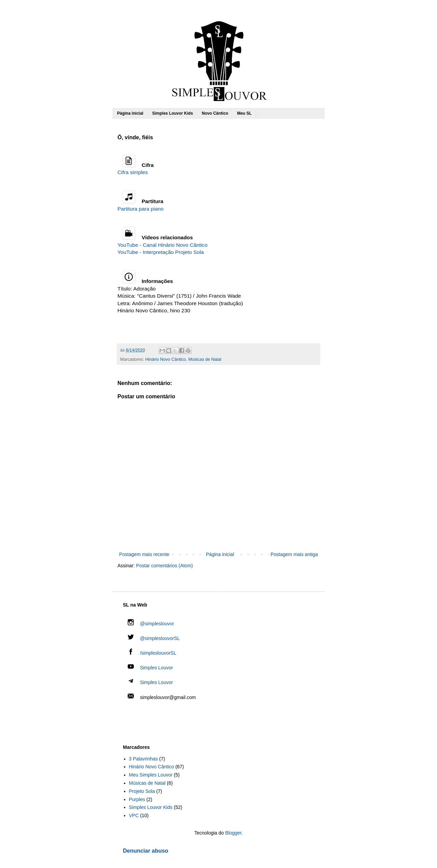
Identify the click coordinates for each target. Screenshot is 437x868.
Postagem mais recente (144, 554)
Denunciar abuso (146, 851)
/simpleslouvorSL (152, 653)
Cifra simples (133, 172)
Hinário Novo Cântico (166, 359)
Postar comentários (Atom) (164, 566)
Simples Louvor (157, 668)
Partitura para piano (140, 209)
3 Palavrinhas (144, 759)
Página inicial (130, 113)
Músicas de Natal (205, 359)
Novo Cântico (215, 113)
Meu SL (244, 113)
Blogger (233, 833)
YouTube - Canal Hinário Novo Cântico (163, 245)
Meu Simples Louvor (151, 775)
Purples (137, 799)
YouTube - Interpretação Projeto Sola (161, 252)
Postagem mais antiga (294, 554)
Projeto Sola (142, 791)
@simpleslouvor (151, 624)
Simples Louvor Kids (173, 113)
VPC (134, 815)
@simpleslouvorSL (154, 638)
